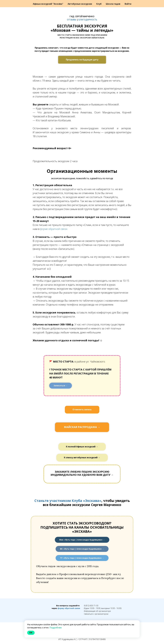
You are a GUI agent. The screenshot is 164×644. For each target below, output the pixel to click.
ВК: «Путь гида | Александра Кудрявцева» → (82, 549)
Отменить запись (82, 409)
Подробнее (56, 628)
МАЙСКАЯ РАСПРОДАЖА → (82, 427)
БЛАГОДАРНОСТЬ (88, 20)
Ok (31, 633)
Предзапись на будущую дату (82, 60)
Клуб (99, 4)
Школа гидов (113, 4)
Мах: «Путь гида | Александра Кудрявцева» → (82, 540)
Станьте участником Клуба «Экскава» (68, 501)
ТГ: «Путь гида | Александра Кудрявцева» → (82, 558)
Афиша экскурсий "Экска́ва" (48, 4)
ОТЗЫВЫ (72, 20)
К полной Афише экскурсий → (82, 447)
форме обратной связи (54, 229)
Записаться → (61, 386)
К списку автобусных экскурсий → (82, 457)
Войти (128, 4)
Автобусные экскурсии (80, 4)
